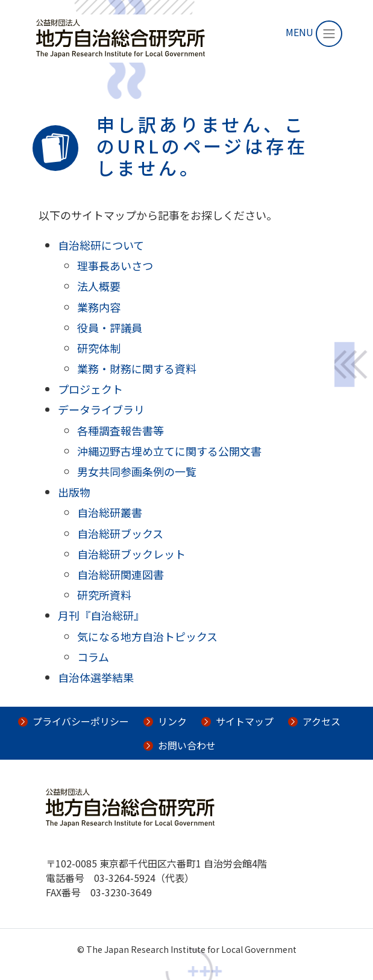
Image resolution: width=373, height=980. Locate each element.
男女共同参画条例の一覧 (137, 471)
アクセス (321, 721)
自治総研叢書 (110, 512)
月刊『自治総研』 (101, 615)
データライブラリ (101, 409)
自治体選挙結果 (96, 677)
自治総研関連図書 (121, 574)
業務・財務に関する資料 (137, 368)
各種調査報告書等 (121, 430)
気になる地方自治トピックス (147, 636)
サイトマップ (245, 721)
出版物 (74, 492)
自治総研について (101, 245)
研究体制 (99, 348)
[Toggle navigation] (329, 34)
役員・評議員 (110, 327)
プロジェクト (90, 389)
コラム (93, 657)
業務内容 (99, 307)
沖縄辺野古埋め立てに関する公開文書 (169, 451)
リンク (172, 721)
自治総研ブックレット (131, 554)
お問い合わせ (187, 745)
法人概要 (99, 286)
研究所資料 (104, 595)
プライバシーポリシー (81, 721)
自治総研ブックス (120, 533)
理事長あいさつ (115, 265)
